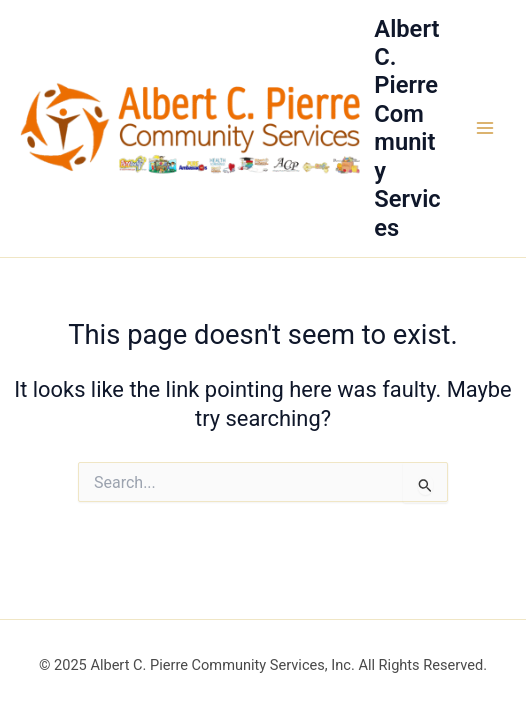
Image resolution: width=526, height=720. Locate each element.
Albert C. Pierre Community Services (407, 128)
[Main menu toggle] (485, 128)
